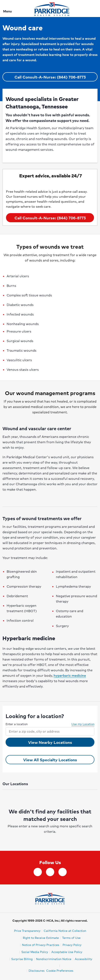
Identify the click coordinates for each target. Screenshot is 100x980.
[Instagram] (50, 872)
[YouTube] (63, 872)
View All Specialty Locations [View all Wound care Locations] (50, 760)
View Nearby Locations (50, 742)
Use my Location (81, 724)
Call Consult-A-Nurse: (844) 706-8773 (50, 77)
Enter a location (17, 724)
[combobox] (46, 731)
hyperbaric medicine (70, 675)
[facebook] (38, 872)
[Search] (94, 8)
